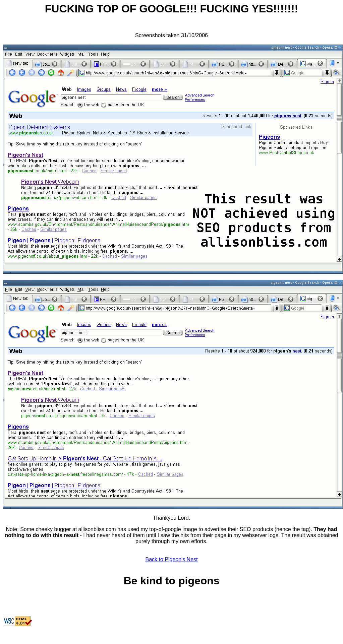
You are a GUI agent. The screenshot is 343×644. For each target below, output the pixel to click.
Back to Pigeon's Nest (171, 559)
